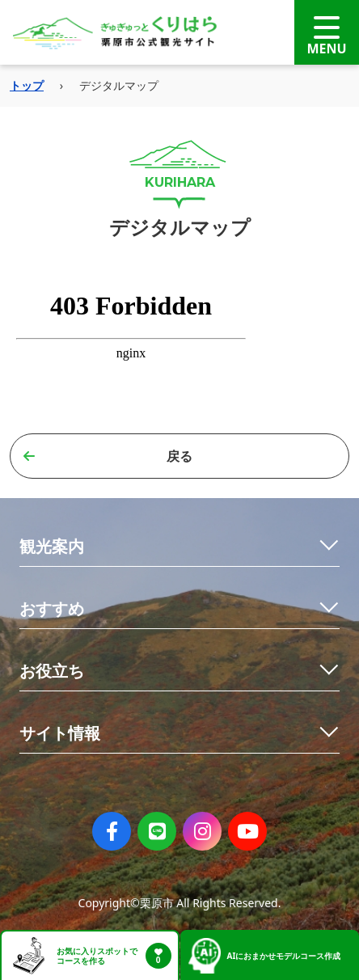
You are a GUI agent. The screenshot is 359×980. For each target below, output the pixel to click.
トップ (27, 85)
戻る (108, 456)
